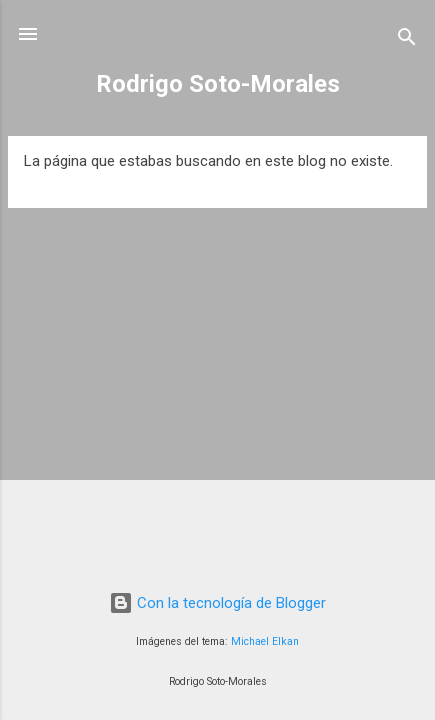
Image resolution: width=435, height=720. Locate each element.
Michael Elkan (265, 641)
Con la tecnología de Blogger (217, 603)
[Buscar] (407, 40)
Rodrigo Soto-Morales (218, 84)
